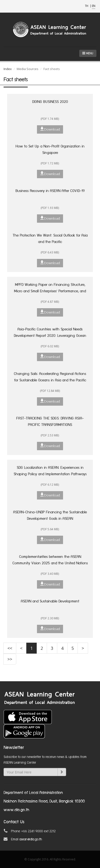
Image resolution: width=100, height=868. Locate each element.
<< (10, 648)
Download (50, 129)
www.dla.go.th (16, 810)
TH (87, 6)
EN (94, 6)
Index (8, 69)
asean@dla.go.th (31, 839)
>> (10, 659)
